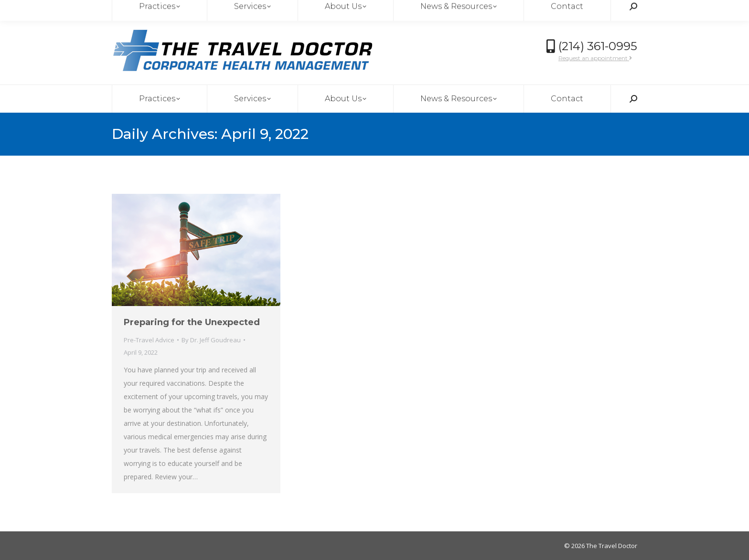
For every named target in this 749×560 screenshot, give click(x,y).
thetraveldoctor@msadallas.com (169, 9)
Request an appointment (595, 58)
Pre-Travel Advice (149, 340)
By (211, 340)
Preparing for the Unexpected (192, 322)
